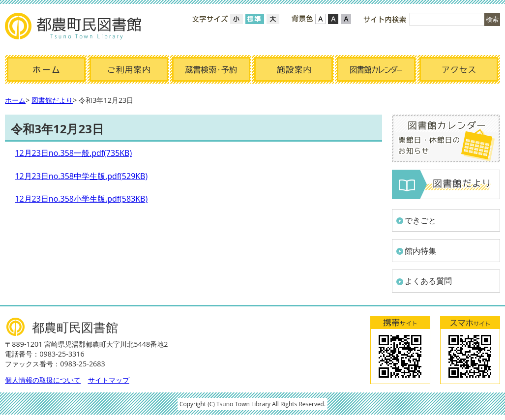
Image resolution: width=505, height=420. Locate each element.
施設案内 (294, 69)
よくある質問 (428, 281)
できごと (420, 220)
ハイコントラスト (333, 19)
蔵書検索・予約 (211, 69)
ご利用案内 (129, 69)
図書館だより (52, 100)
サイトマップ (109, 380)
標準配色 (320, 19)
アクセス (459, 69)
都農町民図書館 (74, 27)
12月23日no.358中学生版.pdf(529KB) (81, 176)
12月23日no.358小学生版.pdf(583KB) (81, 199)
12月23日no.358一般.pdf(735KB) (73, 153)
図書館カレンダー (376, 69)
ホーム (46, 69)
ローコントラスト (346, 19)
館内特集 (420, 251)
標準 (255, 19)
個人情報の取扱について (43, 380)
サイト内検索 (385, 19)
